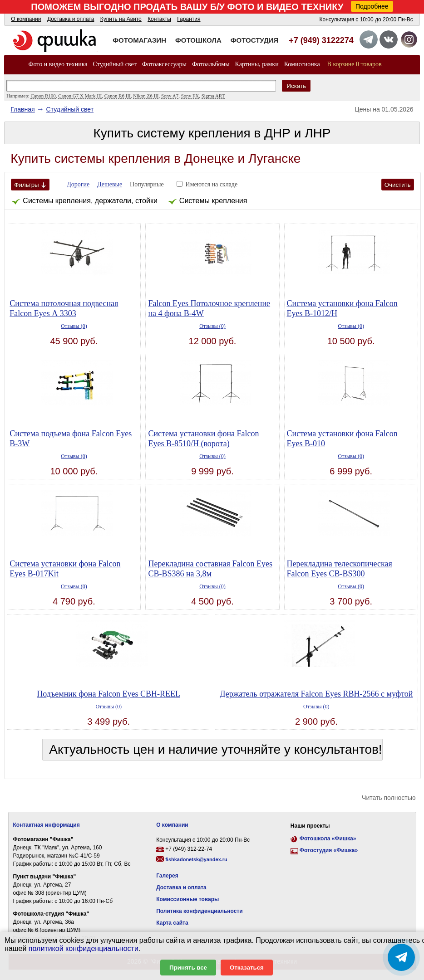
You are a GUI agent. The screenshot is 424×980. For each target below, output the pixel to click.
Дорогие (78, 184)
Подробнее (372, 6)
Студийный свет (115, 64)
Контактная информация (47, 825)
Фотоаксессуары (164, 64)
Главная (22, 109)
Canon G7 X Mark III (80, 96)
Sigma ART (213, 96)
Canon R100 (43, 96)
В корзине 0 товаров (355, 64)
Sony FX (190, 96)
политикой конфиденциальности (84, 948)
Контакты (159, 19)
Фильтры (30, 185)
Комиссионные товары (187, 899)
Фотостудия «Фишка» (329, 850)
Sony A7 (170, 96)
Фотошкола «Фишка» (328, 839)
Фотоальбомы (211, 64)
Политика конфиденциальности (200, 911)
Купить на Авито (121, 19)
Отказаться (247, 968)
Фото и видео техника (58, 64)
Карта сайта (172, 923)
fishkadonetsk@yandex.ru (196, 859)
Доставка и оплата (71, 19)
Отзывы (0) (74, 326)
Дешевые (110, 184)
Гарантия (189, 19)
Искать (297, 86)
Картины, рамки (257, 64)
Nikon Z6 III (146, 96)
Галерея (167, 876)
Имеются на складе (212, 184)
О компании (26, 19)
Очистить (398, 185)
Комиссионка (302, 64)
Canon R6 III (118, 96)
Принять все (188, 968)
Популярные (147, 184)
